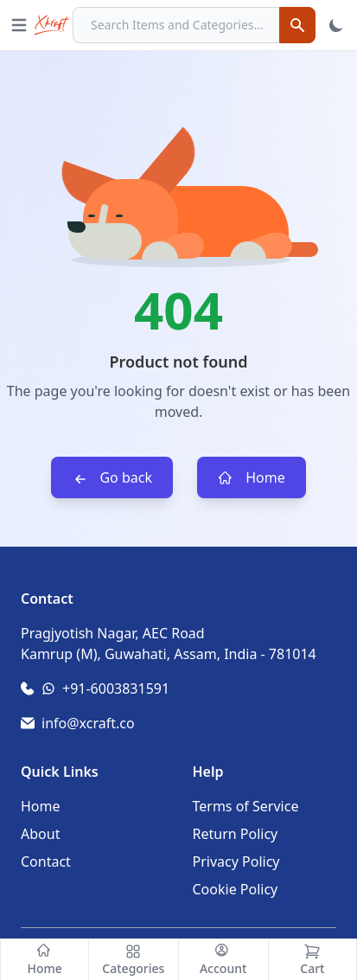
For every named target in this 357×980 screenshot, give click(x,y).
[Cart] (312, 960)
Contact (46, 862)
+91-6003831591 (116, 689)
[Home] (45, 960)
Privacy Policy (236, 862)
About (40, 834)
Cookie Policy (236, 889)
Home (252, 478)
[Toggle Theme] (336, 25)
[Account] (223, 960)
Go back (112, 478)
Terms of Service (246, 806)
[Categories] (134, 960)
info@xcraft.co (88, 723)
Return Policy (236, 834)
